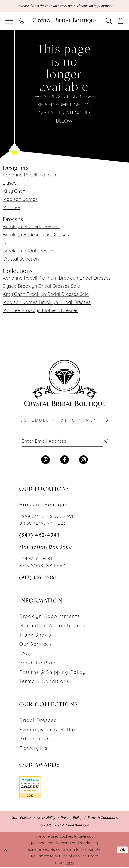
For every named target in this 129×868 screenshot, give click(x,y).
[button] (9, 21)
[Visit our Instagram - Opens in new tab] (83, 461)
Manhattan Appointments (52, 627)
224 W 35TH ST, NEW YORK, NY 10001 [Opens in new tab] (42, 563)
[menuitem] (9, 21)
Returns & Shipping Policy (52, 673)
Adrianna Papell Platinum (30, 175)
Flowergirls (33, 749)
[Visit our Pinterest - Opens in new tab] (46, 461)
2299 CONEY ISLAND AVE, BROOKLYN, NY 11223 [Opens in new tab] (47, 521)
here (69, 864)
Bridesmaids (35, 740)
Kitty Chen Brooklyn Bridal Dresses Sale (46, 295)
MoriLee (11, 208)
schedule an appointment (65, 421)
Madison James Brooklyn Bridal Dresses (47, 303)
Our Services (36, 645)
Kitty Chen (14, 192)
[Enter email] (64, 442)
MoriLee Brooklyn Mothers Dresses (40, 311)
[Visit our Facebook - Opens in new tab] (65, 461)
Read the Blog (37, 664)
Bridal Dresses (38, 721)
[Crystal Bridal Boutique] (64, 21)
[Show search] (109, 21)
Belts (8, 243)
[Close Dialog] (6, 850)
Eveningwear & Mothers (50, 731)
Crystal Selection (21, 260)
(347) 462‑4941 (39, 536)
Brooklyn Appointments (50, 617)
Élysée (10, 184)
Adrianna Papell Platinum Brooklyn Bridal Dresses (57, 279)
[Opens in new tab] (30, 788)
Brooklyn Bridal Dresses (29, 251)
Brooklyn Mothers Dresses (31, 227)
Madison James (20, 200)
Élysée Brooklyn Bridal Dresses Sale (41, 287)
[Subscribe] (105, 442)
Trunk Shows (35, 636)
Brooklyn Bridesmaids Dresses (36, 235)
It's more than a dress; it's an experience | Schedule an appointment (64, 6)
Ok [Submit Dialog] (122, 850)
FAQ (25, 655)
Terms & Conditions (44, 682)
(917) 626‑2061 (38, 579)
